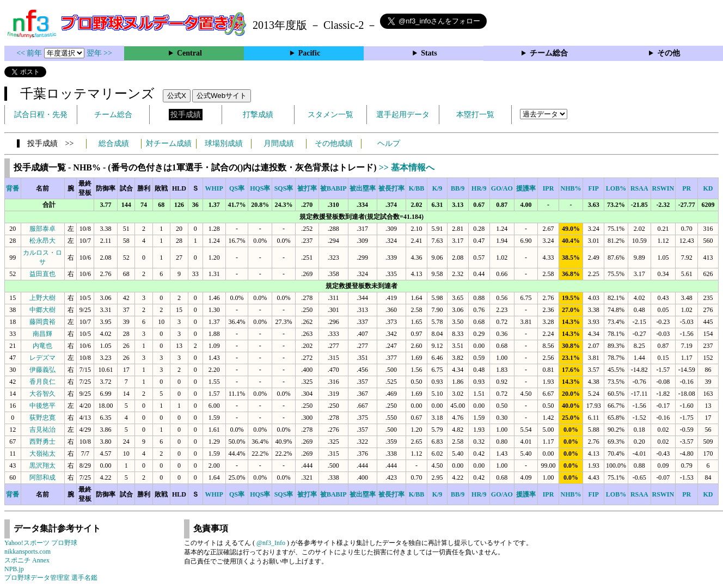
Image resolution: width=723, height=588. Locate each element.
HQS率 (260, 188)
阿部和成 (42, 477)
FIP (593, 188)
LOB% (616, 188)
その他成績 (334, 143)
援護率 (526, 188)
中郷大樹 (42, 310)
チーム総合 (549, 53)
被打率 (307, 188)
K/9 (437, 188)
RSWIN (663, 188)
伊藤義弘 (42, 370)
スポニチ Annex (27, 560)
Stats (429, 53)
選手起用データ (403, 115)
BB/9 (458, 188)
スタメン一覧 (330, 115)
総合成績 (114, 143)
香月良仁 (42, 382)
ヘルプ (389, 143)
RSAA (639, 188)
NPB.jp (14, 569)
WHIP (214, 188)
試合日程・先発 (41, 115)
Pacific (309, 53)
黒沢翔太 (42, 465)
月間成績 (279, 143)
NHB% (571, 188)
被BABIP (333, 188)
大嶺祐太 (42, 454)
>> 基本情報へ (407, 167)
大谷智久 (42, 394)
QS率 (237, 188)
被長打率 (391, 188)
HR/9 (479, 188)
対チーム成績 (169, 143)
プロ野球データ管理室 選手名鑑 (51, 578)
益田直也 (42, 274)
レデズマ (42, 358)
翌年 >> (99, 53)
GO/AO (502, 188)
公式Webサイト (222, 96)
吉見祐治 (42, 430)
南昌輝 (42, 334)
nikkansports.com (27, 552)
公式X (177, 96)
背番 (13, 188)
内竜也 (42, 346)
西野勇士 (42, 442)
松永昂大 (42, 241)
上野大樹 (42, 298)
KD (708, 188)
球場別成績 (224, 143)
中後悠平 (42, 406)
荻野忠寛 (42, 418)
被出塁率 (363, 188)
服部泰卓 (42, 229)
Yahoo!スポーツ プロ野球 (41, 543)
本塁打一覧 (475, 115)
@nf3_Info (271, 543)
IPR (549, 188)
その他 (669, 53)
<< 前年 (30, 53)
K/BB (417, 188)
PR (687, 188)
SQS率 (284, 188)
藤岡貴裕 (42, 322)
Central (189, 53)
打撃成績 (258, 115)
